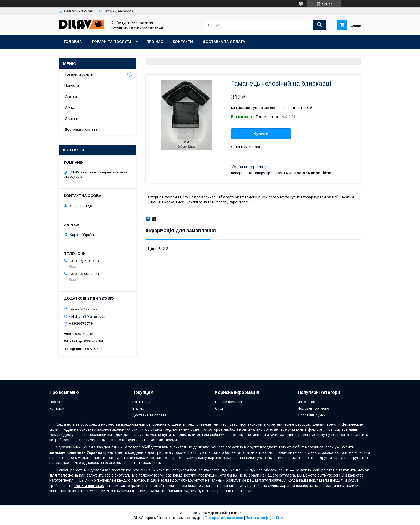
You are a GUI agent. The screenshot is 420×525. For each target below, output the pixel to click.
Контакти (183, 42)
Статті (220, 408)
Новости (72, 85)
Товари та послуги (111, 42)
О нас (69, 107)
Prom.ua (235, 513)
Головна (73, 42)
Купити (261, 134)
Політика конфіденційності (266, 518)
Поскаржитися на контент (224, 518)
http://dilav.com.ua (83, 309)
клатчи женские (89, 486)
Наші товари (143, 402)
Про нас (155, 42)
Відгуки (138, 408)
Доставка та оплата (224, 42)
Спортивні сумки (312, 415)
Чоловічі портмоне (313, 408)
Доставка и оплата (81, 129)
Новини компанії (229, 402)
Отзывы (71, 118)
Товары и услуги (79, 74)
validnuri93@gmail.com (88, 316)
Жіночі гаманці (310, 402)
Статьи (71, 96)
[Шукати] (320, 25)
